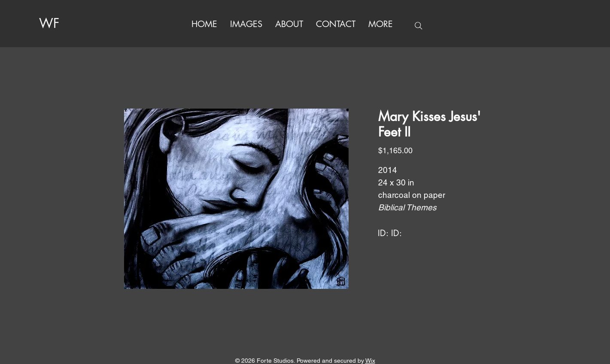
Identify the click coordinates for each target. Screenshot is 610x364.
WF (49, 23)
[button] (381, 24)
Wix (370, 361)
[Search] (419, 26)
